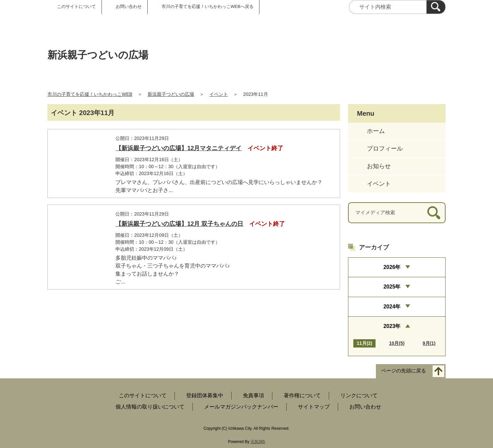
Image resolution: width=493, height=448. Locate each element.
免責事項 (253, 395)
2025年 (392, 287)
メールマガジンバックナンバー (241, 407)
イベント (219, 94)
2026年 (392, 267)
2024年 (392, 307)
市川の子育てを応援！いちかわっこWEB (90, 94)
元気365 (258, 442)
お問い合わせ (129, 6)
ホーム (376, 131)
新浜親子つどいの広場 (171, 94)
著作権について (302, 395)
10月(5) (397, 343)
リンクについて (359, 395)
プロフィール (385, 149)
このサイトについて (76, 6)
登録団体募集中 (205, 395)
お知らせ (379, 166)
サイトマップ (314, 407)
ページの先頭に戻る (404, 371)
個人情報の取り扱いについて (150, 407)
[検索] (436, 7)
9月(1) (429, 343)
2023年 (392, 326)
